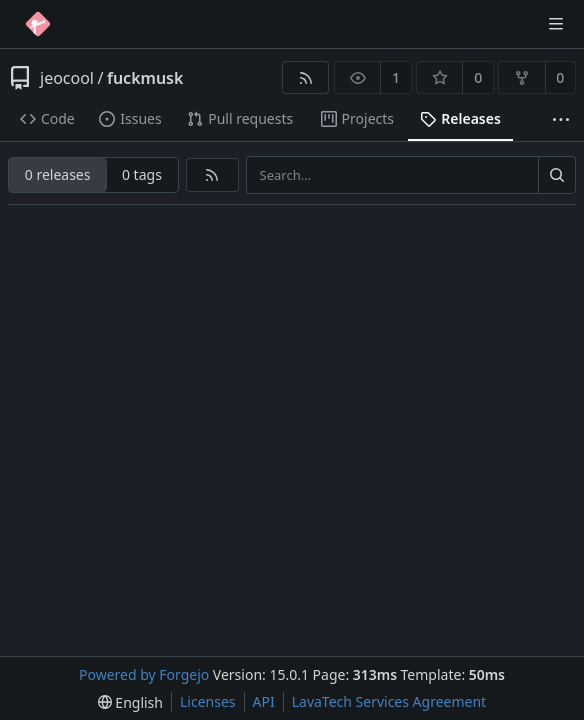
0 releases (58, 174)
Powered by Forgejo (144, 674)
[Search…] (557, 175)
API (264, 701)
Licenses (208, 701)
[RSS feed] (305, 77)
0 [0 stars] (478, 77)
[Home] (38, 24)
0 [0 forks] (560, 77)
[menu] (130, 702)
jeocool (67, 78)
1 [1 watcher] (396, 77)
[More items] (561, 119)
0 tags (142, 174)
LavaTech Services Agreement (389, 701)
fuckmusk (145, 78)
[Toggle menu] (556, 24)
